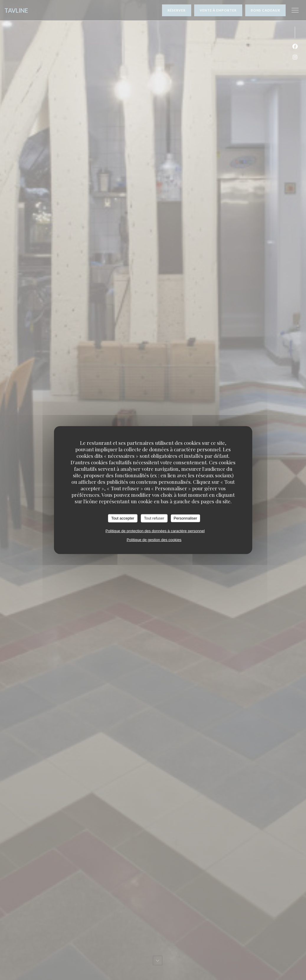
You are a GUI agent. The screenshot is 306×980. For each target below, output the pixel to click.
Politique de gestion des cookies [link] (154, 539)
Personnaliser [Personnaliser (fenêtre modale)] (186, 518)
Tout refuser (154, 518)
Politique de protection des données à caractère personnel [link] (155, 531)
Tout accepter (123, 518)
